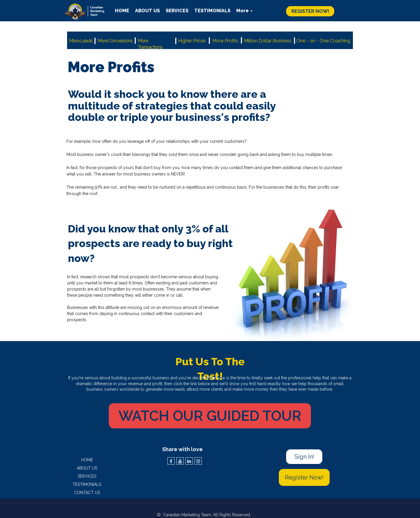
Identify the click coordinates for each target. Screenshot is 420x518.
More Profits (225, 41)
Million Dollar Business (268, 41)
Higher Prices (192, 41)
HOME (87, 460)
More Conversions (115, 41)
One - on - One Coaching (323, 41)
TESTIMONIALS (87, 484)
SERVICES (87, 476)
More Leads (81, 41)
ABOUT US (87, 468)
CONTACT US (87, 493)
